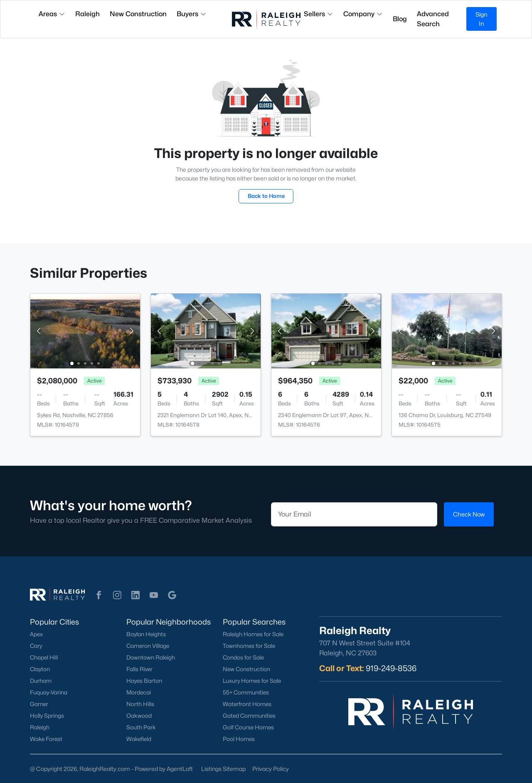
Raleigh (40, 727)
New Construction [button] (138, 14)
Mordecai (139, 692)
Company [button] (363, 14)
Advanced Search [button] (433, 19)
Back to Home (266, 196)
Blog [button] (400, 19)
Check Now (469, 514)
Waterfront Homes (247, 704)
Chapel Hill (44, 657)
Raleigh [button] (87, 14)
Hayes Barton (144, 681)
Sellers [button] (319, 14)
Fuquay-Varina (49, 692)
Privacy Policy (271, 769)
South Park (141, 727)
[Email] (354, 514)
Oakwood (139, 716)
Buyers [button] (192, 14)
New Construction (246, 669)
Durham (41, 681)
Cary (36, 646)
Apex (36, 634)
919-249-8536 (391, 668)
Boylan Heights (146, 634)
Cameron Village (148, 646)
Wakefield (139, 739)
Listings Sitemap (223, 769)
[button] (99, 595)
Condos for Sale (243, 657)
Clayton (40, 669)
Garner (39, 704)
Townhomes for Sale (249, 646)
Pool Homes (239, 739)
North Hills (140, 704)
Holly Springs (47, 716)
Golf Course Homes (248, 727)
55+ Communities (246, 692)
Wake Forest (46, 739)
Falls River (139, 669)
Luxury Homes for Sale (252, 681)
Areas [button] (52, 14)
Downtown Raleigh (151, 657)
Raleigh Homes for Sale (253, 634)
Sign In (482, 19)
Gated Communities (249, 716)
